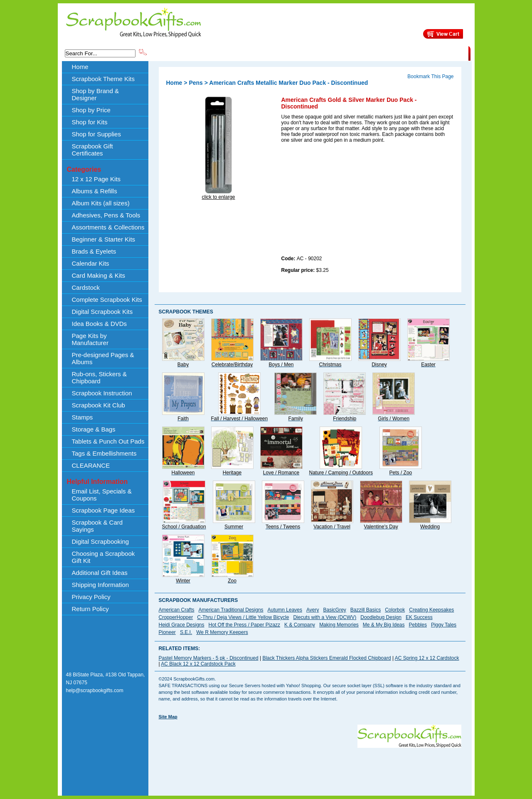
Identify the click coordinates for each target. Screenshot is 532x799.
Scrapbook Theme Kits (179, 53)
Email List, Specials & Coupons (102, 495)
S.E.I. (186, 632)
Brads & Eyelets (94, 251)
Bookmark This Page (430, 76)
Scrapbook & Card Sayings (97, 526)
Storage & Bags (94, 429)
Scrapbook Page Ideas (103, 510)
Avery (313, 610)
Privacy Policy (91, 597)
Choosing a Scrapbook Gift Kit (103, 557)
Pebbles (418, 625)
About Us (337, 53)
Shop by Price (302, 53)
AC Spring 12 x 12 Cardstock (427, 658)
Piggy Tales (444, 625)
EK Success (419, 617)
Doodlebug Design (381, 617)
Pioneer (167, 632)
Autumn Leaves (285, 610)
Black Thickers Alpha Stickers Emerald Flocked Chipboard (326, 658)
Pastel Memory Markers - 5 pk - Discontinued (209, 658)
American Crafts (177, 610)
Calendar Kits (91, 263)
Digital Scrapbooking (101, 541)
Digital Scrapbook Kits (102, 312)
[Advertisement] (344, 201)
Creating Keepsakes (431, 610)
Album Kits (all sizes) (101, 203)
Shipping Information (381, 53)
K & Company (300, 625)
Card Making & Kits (99, 275)
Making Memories (339, 625)
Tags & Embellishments (104, 453)
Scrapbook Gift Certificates (92, 150)
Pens (196, 83)
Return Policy (90, 609)
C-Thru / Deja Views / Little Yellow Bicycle (243, 617)
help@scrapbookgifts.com (95, 690)
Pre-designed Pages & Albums (103, 358)
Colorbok (395, 610)
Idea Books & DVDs (100, 324)
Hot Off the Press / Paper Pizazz (245, 625)
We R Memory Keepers (222, 632)
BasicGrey (334, 610)
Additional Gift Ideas (100, 573)
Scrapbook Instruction (102, 393)
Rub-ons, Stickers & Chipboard (100, 377)
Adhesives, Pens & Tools (106, 215)
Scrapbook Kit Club (99, 405)
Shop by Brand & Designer (246, 53)
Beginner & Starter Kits (104, 239)
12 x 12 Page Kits (96, 179)
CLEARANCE (430, 53)
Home (80, 67)
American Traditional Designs (231, 610)
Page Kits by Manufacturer (90, 339)
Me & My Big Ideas (384, 625)
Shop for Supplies (96, 134)
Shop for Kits (90, 122)
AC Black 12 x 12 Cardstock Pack (198, 664)
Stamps (83, 417)
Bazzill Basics (366, 610)
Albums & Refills (95, 191)
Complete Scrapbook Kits (107, 300)
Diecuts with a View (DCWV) (325, 617)
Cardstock (86, 287)
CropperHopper (176, 617)
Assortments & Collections (108, 227)
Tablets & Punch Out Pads (108, 441)
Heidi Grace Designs (182, 625)
